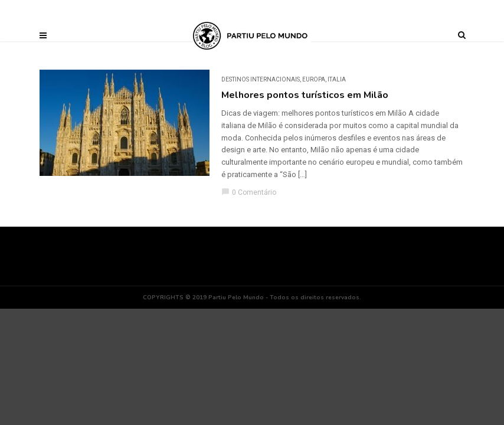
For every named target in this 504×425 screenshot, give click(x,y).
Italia (337, 79)
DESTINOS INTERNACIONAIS (261, 79)
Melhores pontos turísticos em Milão (305, 95)
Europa (314, 79)
